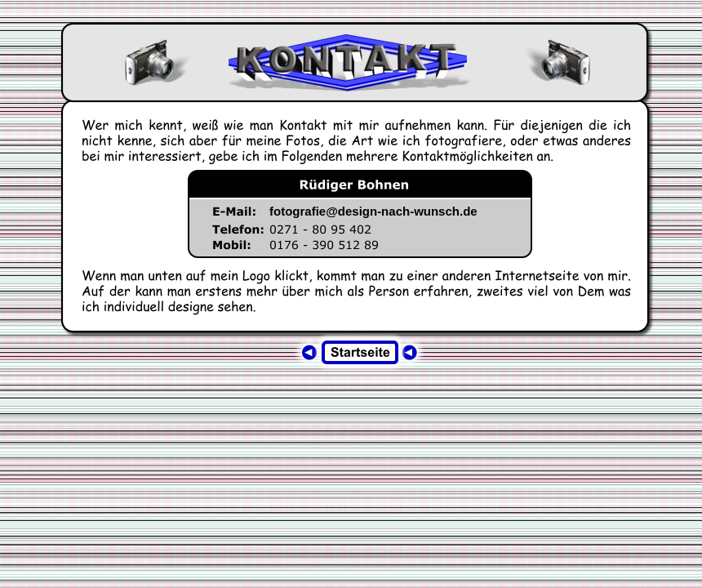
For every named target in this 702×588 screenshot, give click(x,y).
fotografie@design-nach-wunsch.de (373, 211)
